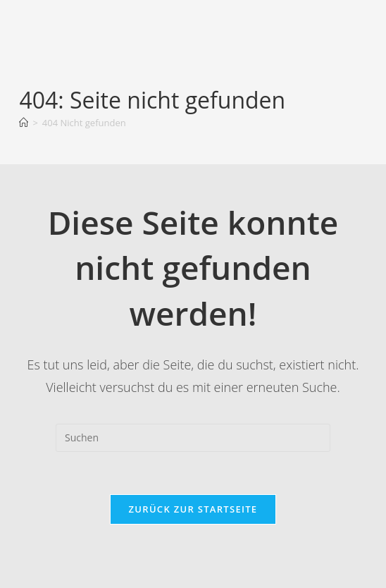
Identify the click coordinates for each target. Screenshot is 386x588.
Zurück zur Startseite (193, 509)
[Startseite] (24, 123)
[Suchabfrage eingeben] (193, 438)
